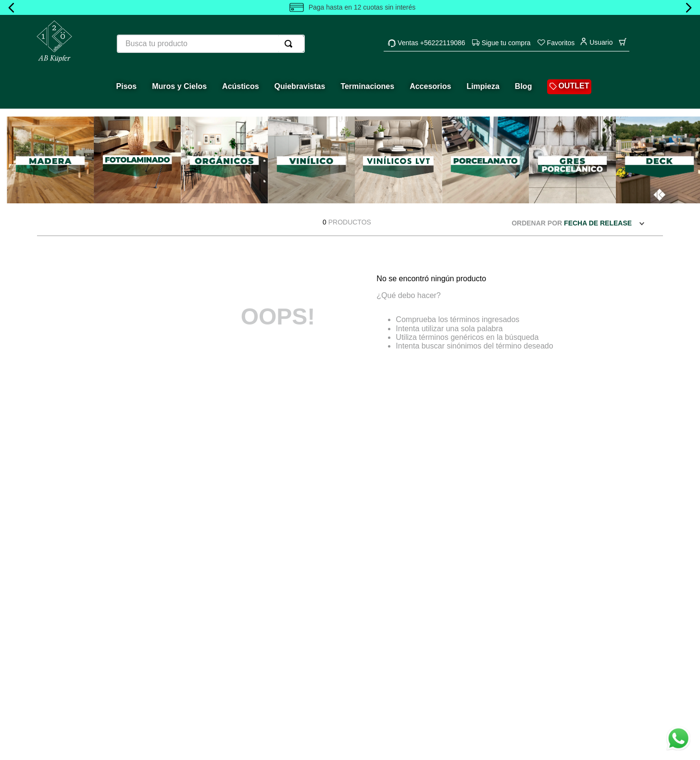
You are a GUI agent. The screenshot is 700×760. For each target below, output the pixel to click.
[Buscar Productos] (290, 44)
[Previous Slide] (12, 8)
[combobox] (211, 44)
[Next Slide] (688, 8)
